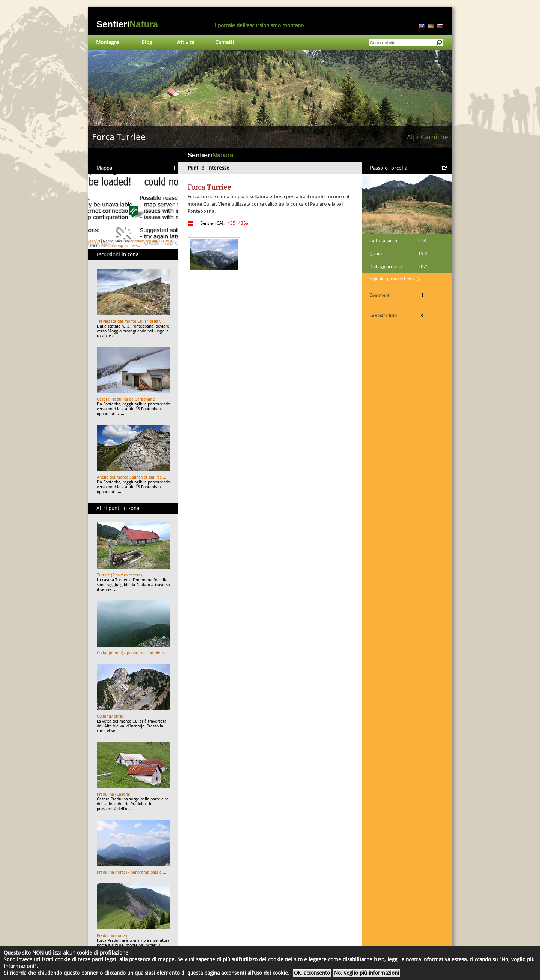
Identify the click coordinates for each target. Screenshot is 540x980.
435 (232, 223)
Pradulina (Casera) (113, 794)
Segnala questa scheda (391, 279)
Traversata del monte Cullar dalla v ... (131, 321)
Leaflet (95, 241)
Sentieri (127, 24)
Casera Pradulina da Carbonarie (126, 399)
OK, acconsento (312, 973)
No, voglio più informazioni (367, 973)
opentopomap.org (144, 241)
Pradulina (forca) (112, 936)
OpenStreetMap (111, 246)
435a (243, 223)
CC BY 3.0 (166, 241)
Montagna (108, 42)
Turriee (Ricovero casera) (119, 575)
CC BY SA (133, 246)
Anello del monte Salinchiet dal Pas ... (131, 477)
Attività (186, 42)
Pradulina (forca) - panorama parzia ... (131, 872)
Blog (147, 42)
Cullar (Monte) (110, 716)
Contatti (225, 42)
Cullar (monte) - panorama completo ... (133, 653)
